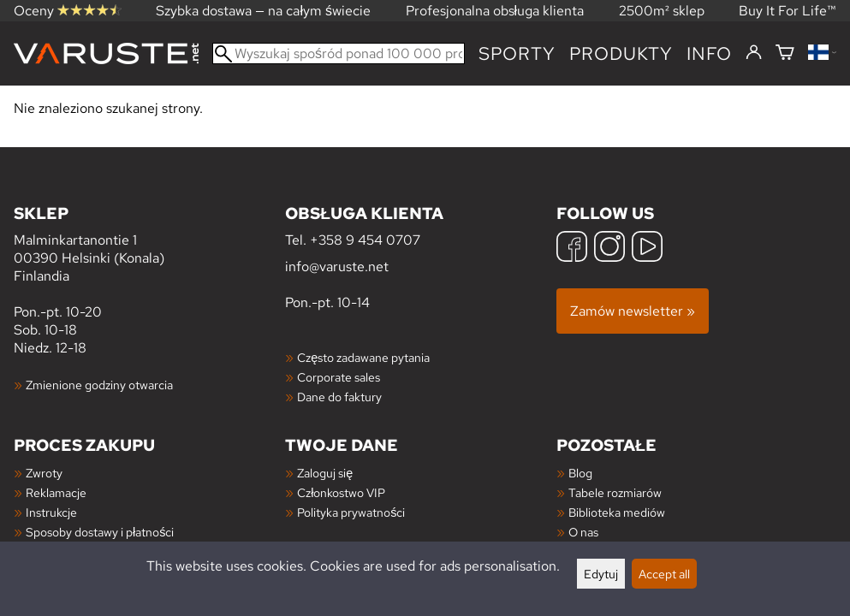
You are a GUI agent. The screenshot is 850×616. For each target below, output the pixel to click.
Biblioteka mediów (617, 512)
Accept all (664, 574)
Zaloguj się (325, 473)
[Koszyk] (785, 53)
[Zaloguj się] (754, 53)
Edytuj (601, 574)
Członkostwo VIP (341, 492)
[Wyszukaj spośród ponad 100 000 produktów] (339, 53)
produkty (621, 53)
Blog (580, 473)
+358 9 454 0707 (365, 240)
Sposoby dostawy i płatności (100, 532)
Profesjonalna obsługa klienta (495, 11)
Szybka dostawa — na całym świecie (263, 11)
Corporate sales (339, 377)
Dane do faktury (339, 397)
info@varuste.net (337, 267)
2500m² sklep (662, 11)
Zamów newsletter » (633, 311)
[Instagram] (609, 249)
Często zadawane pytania (363, 357)
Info (709, 53)
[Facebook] (572, 249)
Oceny (68, 11)
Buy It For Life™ (788, 11)
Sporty (517, 53)
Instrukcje (51, 512)
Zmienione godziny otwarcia (99, 385)
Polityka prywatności (351, 512)
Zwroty (44, 473)
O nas (583, 532)
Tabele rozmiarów (615, 492)
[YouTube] (647, 249)
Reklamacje (56, 492)
